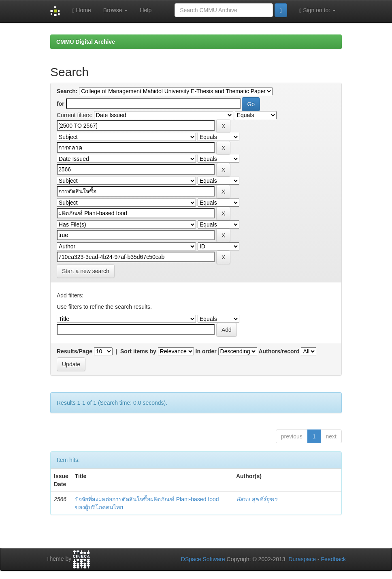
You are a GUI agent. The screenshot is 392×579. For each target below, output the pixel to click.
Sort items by (138, 351)
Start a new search (86, 271)
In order (206, 351)
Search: (67, 91)
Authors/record (279, 351)
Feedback (333, 559)
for (61, 104)
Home (81, 10)
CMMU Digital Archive (86, 42)
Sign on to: (317, 10)
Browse (116, 10)
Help (146, 10)
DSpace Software (203, 559)
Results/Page (75, 351)
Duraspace (302, 559)
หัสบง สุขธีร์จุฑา (257, 499)
